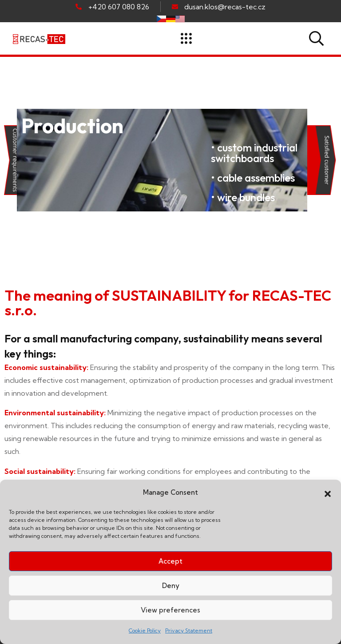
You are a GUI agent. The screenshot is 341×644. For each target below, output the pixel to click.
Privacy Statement (189, 630)
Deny (171, 586)
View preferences (170, 610)
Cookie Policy (145, 630)
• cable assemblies (253, 178)
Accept (170, 561)
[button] (328, 493)
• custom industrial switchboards (254, 153)
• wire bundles (243, 197)
